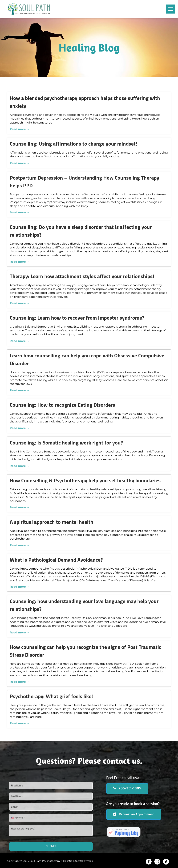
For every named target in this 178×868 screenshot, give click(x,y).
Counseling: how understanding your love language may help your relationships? (84, 606)
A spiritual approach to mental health (52, 522)
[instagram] (157, 862)
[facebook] (149, 862)
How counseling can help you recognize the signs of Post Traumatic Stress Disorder (85, 651)
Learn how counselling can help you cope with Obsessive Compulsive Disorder (87, 360)
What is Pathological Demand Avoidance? (56, 560)
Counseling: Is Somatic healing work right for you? (66, 443)
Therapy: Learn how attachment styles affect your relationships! (82, 277)
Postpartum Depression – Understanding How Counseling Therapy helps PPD (84, 182)
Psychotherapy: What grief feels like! (51, 697)
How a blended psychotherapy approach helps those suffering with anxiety (85, 103)
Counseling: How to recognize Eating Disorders (62, 405)
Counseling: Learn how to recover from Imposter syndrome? (77, 318)
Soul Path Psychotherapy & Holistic (51, 861)
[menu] (170, 9)
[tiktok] (166, 862)
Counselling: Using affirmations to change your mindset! (73, 144)
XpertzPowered (84, 861)
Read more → (20, 129)
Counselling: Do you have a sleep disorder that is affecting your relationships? (81, 231)
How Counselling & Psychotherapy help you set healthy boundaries (85, 481)
